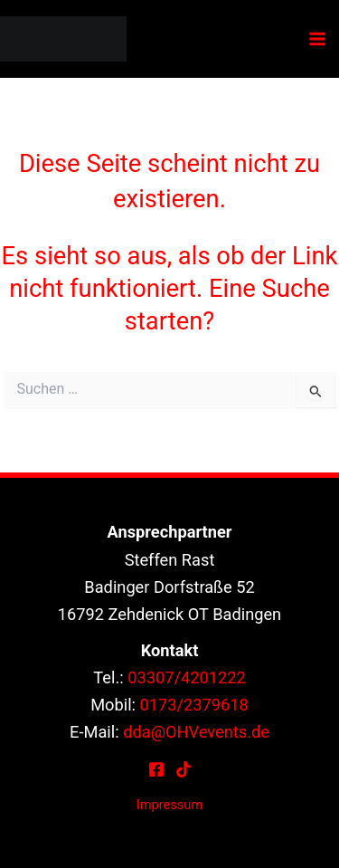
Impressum (169, 805)
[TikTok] (184, 769)
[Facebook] (156, 769)
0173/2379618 (194, 705)
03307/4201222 (187, 677)
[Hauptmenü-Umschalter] (318, 39)
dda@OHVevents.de (196, 732)
